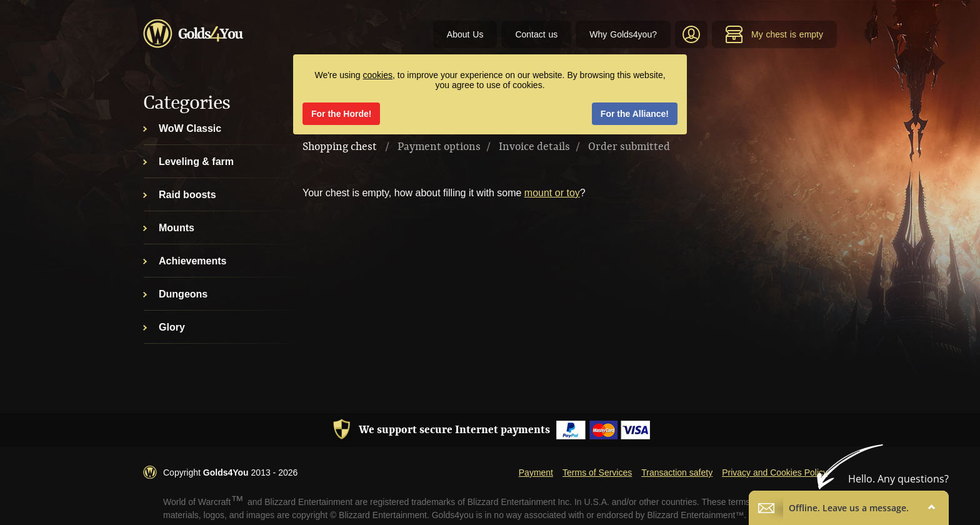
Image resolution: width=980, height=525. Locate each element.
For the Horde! (341, 114)
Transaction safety (677, 472)
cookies (378, 75)
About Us (465, 34)
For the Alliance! (635, 114)
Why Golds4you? (623, 34)
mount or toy (552, 193)
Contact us (536, 34)
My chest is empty (774, 34)
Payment (536, 472)
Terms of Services (597, 472)
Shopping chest (340, 147)
